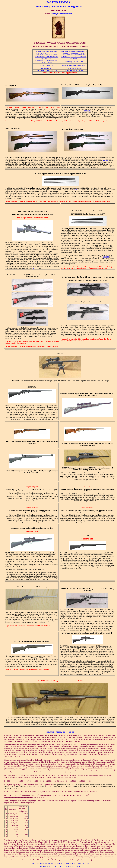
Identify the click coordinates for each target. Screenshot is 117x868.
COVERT (20, 587)
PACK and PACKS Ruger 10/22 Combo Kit (74, 51)
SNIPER (60, 354)
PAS (36, 174)
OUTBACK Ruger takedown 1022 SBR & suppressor (74, 58)
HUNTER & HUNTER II (71, 633)
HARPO (20, 211)
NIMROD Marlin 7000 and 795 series (74, 65)
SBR (87, 863)
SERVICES (63, 866)
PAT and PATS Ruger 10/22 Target (47, 51)
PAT (7, 86)
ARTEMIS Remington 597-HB (74, 70)
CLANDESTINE (77, 211)
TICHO (40, 681)
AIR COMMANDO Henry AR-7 (47, 70)
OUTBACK (11, 275)
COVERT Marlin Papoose (74, 68)
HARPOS (15, 214)
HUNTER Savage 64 (47, 65)
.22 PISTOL (49, 863)
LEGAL (56, 866)
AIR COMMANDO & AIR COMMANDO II (75, 589)
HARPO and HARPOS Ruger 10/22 (74, 54)
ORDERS (71, 866)
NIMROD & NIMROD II (19, 528)
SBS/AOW (81, 863)
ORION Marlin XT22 (47, 68)
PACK (7, 128)
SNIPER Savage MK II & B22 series (74, 62)
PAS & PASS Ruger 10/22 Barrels (47, 54)
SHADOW (65, 277)
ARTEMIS (18, 641)
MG (41, 866)
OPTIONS (41, 863)
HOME (34, 863)
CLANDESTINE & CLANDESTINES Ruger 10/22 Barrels (47, 58)
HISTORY (79, 866)
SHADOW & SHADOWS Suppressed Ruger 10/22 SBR (47, 62)
